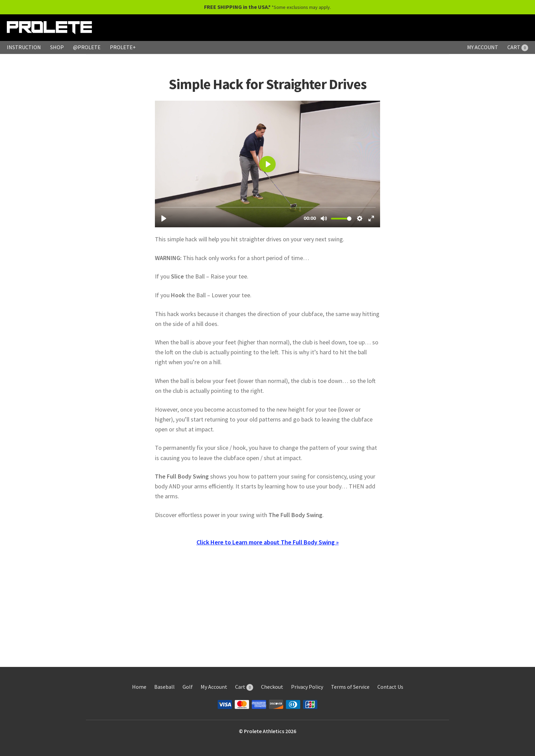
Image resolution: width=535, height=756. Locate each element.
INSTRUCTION (24, 47)
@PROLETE (87, 47)
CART (518, 47)
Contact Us (390, 687)
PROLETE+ (123, 47)
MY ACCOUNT (483, 47)
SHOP (57, 47)
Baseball (164, 687)
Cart (244, 687)
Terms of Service (350, 687)
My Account (214, 687)
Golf (188, 687)
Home (139, 687)
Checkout (272, 687)
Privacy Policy (307, 687)
